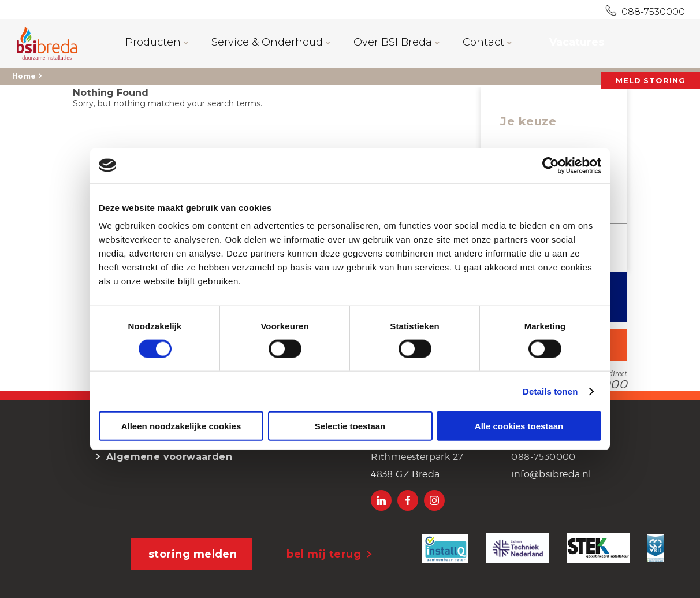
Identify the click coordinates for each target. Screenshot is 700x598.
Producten (157, 42)
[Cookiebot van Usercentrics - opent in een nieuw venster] (551, 165)
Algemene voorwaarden (169, 457)
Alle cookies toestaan (519, 426)
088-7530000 (651, 12)
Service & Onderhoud (271, 42)
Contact (487, 42)
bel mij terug (324, 554)
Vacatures (577, 42)
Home (24, 76)
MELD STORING (651, 80)
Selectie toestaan (350, 426)
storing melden (193, 554)
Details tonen (550, 391)
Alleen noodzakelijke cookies (181, 426)
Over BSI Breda (396, 42)
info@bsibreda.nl (551, 474)
